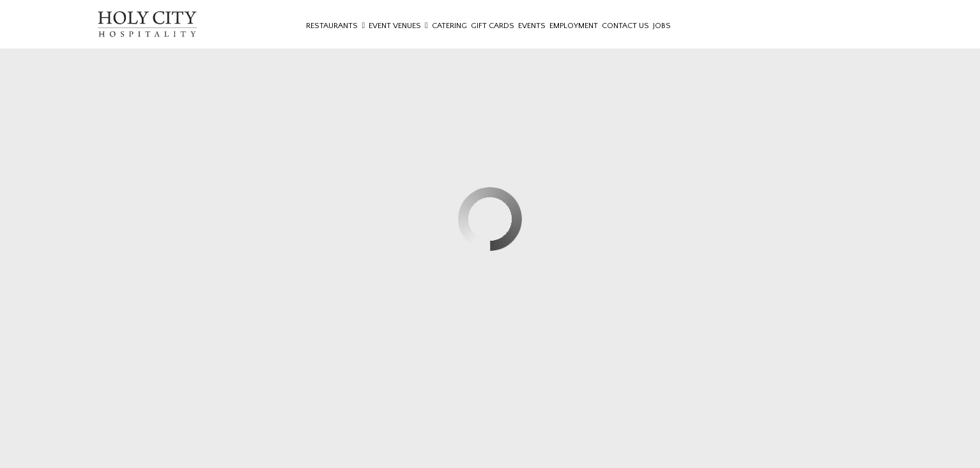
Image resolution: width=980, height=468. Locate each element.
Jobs (662, 26)
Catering (449, 26)
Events (532, 26)
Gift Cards (493, 26)
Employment (574, 26)
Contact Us (625, 26)
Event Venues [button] (398, 26)
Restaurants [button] (335, 26)
